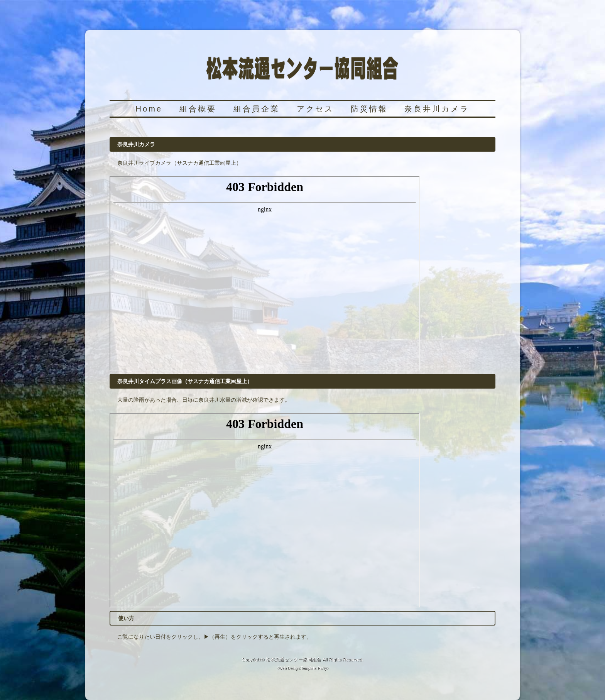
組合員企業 (257, 109)
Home (149, 109)
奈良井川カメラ (437, 109)
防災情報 (369, 109)
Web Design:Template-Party (302, 668)
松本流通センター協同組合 (293, 659)
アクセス (315, 109)
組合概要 (198, 109)
